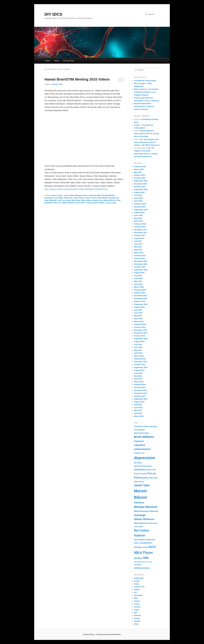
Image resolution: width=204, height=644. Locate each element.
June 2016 (138, 278)
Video (60, 195)
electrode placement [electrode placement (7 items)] (143, 466)
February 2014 (140, 359)
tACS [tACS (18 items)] (152, 547)
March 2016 (139, 287)
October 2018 (140, 207)
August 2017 (139, 238)
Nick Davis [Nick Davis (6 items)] (153, 523)
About (56, 61)
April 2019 (138, 201)
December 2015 (140, 296)
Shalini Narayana (68, 203)
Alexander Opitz (95, 195)
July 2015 (138, 310)
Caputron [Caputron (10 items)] (139, 441)
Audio (137, 584)
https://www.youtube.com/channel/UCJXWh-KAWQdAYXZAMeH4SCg (76, 189)
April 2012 (138, 413)
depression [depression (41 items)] (145, 458)
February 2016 (140, 290)
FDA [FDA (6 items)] (154, 470)
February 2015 (140, 324)
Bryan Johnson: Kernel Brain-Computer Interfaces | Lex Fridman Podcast (146, 92)
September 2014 (141, 339)
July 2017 (138, 241)
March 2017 (139, 253)
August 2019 (139, 192)
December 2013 (140, 362)
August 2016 (139, 273)
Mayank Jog (98, 200)
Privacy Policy (69, 61)
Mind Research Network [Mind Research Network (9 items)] (146, 511)
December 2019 (140, 184)
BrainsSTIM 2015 (108, 195)
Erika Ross (68, 198)
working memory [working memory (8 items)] (142, 568)
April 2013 (138, 379)
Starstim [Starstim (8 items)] (138, 547)
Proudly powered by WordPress (109, 634)
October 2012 (140, 396)
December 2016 (140, 261)
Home (48, 61)
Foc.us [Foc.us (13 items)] (152, 473)
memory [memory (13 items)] (139, 502)
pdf (135, 613)
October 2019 (140, 187)
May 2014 (138, 350)
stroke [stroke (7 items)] (145, 547)
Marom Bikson (87, 200)
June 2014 (138, 347)
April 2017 (138, 250)
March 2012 (139, 416)
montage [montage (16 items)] (140, 515)
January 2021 (140, 175)
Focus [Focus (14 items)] (138, 477)
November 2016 (141, 264)
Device (137, 590)
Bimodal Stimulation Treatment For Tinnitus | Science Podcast (144, 106)
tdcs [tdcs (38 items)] (138, 552)
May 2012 (138, 410)
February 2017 (140, 256)
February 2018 (140, 224)
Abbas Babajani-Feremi (78, 195)
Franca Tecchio (91, 198)
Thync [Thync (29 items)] (148, 553)
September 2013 (141, 367)
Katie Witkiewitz (51, 200)
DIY (136, 592)
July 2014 (138, 344)
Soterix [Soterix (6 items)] (137, 543)
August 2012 (139, 402)
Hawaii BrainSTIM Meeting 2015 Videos (77, 79)
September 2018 (141, 210)
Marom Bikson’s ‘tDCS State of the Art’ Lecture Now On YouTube (147, 134)
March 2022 (139, 169)
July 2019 (138, 195)
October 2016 (140, 267)
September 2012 (141, 399)
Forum (137, 604)
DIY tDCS (53, 14)
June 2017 (138, 244)
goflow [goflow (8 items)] (146, 478)
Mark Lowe (76, 200)
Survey (137, 618)
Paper (136, 610)
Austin (137, 125)
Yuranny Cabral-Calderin (95, 203)
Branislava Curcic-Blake (54, 198)
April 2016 (138, 284)
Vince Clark (80, 203)
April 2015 (138, 319)
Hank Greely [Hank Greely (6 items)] (139, 482)
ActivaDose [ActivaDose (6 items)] (139, 426)
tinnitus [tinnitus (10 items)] (138, 558)
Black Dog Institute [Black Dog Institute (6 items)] (142, 433)
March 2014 (139, 356)
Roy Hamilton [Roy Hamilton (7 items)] (140, 540)
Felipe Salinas (79, 198)
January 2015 (140, 327)
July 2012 (138, 405)
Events (54, 195)
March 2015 (139, 322)
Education (138, 595)
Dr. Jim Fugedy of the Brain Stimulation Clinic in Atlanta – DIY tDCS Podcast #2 (147, 142)
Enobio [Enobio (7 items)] (149, 470)
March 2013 (139, 382)
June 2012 (138, 407)
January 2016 (140, 293)
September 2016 (141, 270)
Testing (137, 621)
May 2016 (138, 281)
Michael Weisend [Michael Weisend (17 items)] (146, 507)
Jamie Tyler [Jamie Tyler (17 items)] (142, 485)
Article (137, 581)
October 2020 (140, 178)
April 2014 (138, 353)
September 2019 (141, 190)
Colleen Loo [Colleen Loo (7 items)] (139, 453)
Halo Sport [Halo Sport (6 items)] (153, 478)
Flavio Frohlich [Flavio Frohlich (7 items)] (140, 474)
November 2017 (141, 233)
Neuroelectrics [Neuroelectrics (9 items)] (141, 523)
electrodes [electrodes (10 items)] (140, 469)
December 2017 (140, 230)
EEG (136, 598)
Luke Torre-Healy (64, 200)
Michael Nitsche (110, 200)
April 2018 (138, 221)
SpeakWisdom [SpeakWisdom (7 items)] (146, 543)
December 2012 (140, 390)
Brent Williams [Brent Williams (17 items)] (144, 437)
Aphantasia (139, 578)
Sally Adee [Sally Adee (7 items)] (151, 540)
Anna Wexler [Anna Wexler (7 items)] (140, 430)
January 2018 (140, 227)
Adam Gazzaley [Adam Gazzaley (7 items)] (150, 426)
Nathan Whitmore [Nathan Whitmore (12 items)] (144, 519)
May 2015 (138, 316)
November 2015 (141, 299)
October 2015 (140, 301)
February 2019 (140, 204)
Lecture (137, 607)
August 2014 (139, 341)
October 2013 (140, 364)
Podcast (137, 615)
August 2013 (139, 370)
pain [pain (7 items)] (141, 526)
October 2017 (140, 235)
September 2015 (141, 304)
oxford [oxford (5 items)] (136, 527)
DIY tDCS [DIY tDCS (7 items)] (138, 463)
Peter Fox (57, 203)
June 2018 (138, 215)
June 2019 (138, 198)
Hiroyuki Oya (114, 198)
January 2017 (140, 258)
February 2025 (140, 167)
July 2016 (138, 276)
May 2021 (138, 172)
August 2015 (139, 307)
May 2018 (138, 218)
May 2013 (138, 376)
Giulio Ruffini (103, 198)
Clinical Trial (139, 587)
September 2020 (141, 181)
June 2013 (138, 373)
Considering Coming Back (145, 81)
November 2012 (141, 393)
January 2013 (140, 387)
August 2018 (139, 212)
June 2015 (138, 313)
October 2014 (140, 336)
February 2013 (140, 385)
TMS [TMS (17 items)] (146, 558)
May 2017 (138, 247)
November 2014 (141, 333)
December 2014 (140, 330)
